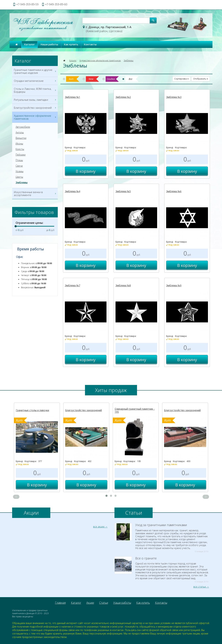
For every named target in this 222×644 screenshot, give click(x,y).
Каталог (29, 44)
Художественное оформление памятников (100, 61)
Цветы (19, 177)
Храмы (20, 171)
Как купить (71, 44)
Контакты (90, 44)
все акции (99, 527)
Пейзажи (21, 155)
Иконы (19, 144)
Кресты (20, 149)
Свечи (19, 166)
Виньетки (21, 138)
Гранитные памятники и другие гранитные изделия (35, 71)
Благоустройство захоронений (35, 108)
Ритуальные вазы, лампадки (35, 100)
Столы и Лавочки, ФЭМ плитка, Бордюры (35, 90)
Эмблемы (129, 61)
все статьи (200, 587)
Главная (60, 603)
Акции (90, 603)
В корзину (86, 171)
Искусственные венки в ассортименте (35, 194)
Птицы (19, 160)
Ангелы (20, 132)
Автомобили (23, 127)
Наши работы (49, 44)
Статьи (104, 603)
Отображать (201, 79)
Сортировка (182, 79)
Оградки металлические (35, 81)
